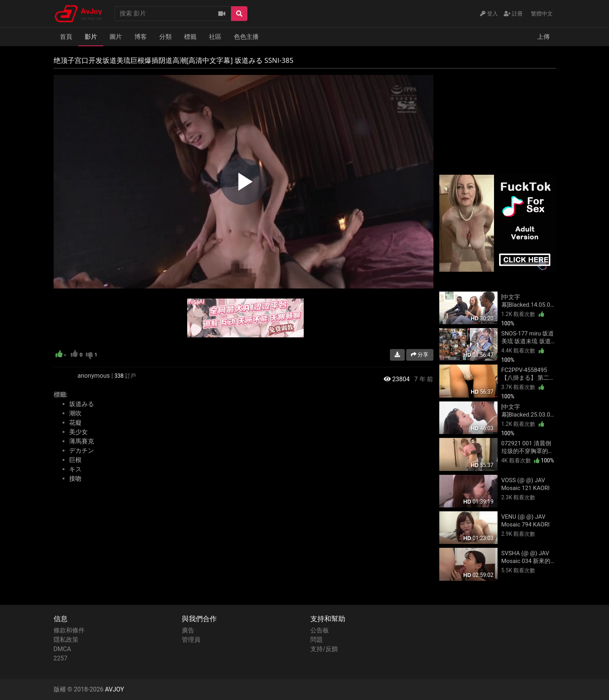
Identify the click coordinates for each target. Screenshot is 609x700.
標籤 (190, 37)
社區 (215, 37)
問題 (317, 640)
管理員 (191, 640)
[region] (244, 182)
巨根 (75, 460)
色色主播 (246, 37)
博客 (141, 37)
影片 (91, 37)
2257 (61, 658)
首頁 (66, 37)
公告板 (320, 630)
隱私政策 (66, 640)
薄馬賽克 (82, 441)
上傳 (543, 37)
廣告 (188, 630)
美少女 (78, 432)
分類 (165, 37)
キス (75, 469)
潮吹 (75, 413)
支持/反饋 (324, 649)
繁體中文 (542, 14)
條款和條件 (69, 630)
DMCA (62, 649)
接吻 (75, 479)
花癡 (75, 423)
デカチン (82, 451)
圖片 (116, 37)
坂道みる (82, 404)
